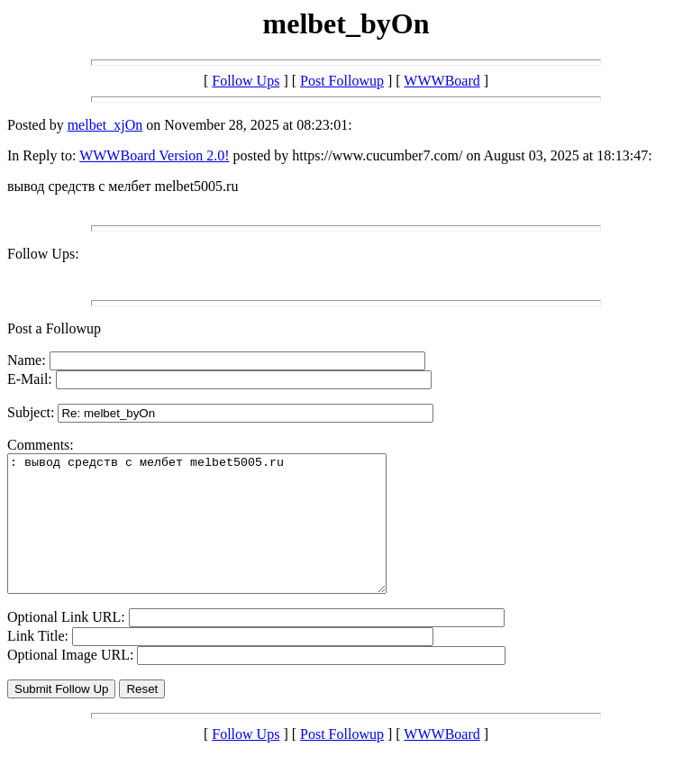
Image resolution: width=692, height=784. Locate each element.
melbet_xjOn (105, 125)
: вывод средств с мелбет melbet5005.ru (219, 537)
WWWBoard (442, 81)
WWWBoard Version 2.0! (154, 155)
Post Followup (342, 81)
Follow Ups (246, 81)
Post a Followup (54, 328)
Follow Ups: (43, 254)
